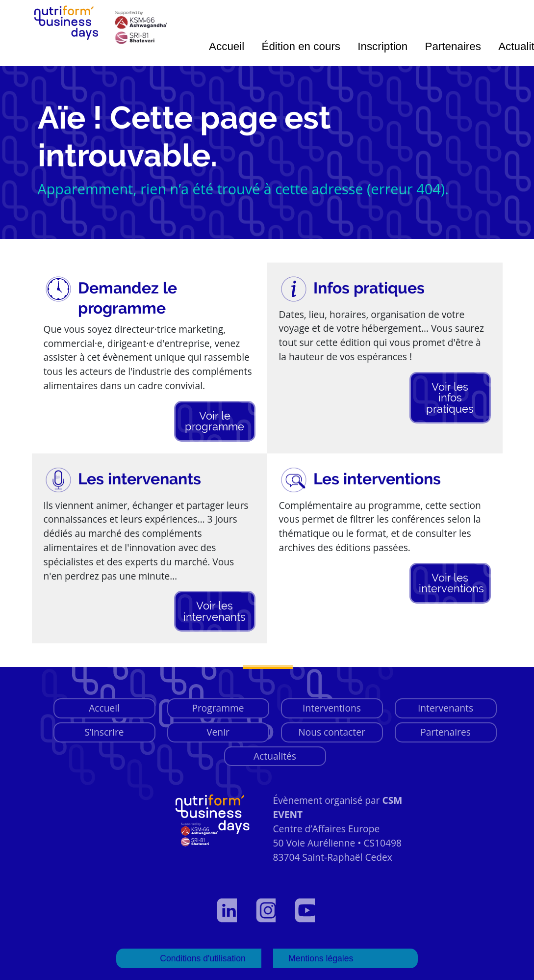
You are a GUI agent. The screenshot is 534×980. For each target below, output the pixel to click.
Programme (218, 708)
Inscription (382, 46)
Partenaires (453, 46)
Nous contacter (332, 732)
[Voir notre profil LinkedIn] (228, 910)
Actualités (275, 756)
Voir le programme (215, 421)
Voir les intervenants (215, 611)
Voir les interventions (451, 583)
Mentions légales (321, 958)
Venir (218, 732)
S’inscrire (104, 732)
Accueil (227, 46)
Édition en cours (301, 46)
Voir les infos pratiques (450, 398)
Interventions (332, 708)
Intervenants (445, 708)
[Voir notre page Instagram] (267, 910)
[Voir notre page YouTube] (306, 910)
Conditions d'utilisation (203, 958)
